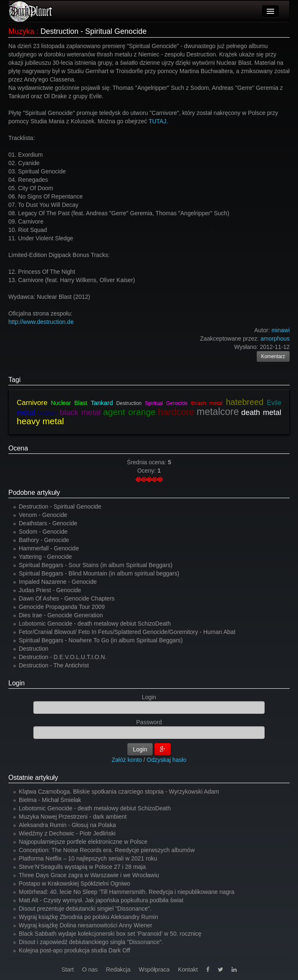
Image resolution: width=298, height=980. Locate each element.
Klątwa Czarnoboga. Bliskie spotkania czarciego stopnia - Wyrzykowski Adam (119, 792)
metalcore (218, 412)
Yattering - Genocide (45, 557)
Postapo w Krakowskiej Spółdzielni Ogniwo (74, 883)
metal (26, 412)
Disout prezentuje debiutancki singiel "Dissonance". (85, 909)
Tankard (102, 403)
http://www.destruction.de (41, 322)
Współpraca (154, 970)
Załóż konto (127, 760)
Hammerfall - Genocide (49, 548)
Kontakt (188, 970)
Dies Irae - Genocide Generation (61, 615)
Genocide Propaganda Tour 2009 (62, 607)
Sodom (48, 413)
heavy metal (40, 421)
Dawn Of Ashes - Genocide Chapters (67, 598)
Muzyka (21, 31)
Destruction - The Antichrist (54, 665)
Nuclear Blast (69, 403)
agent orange (129, 412)
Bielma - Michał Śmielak (50, 800)
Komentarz (273, 356)
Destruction (129, 403)
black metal (80, 412)
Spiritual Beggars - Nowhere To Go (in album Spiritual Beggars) (101, 640)
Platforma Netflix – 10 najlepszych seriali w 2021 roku (88, 858)
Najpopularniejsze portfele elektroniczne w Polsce (83, 842)
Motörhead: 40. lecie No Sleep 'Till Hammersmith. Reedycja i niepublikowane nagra (127, 892)
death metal (261, 412)
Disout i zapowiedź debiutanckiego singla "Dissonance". (91, 942)
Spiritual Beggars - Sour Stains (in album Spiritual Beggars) (96, 565)
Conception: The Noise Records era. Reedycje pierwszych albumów (107, 850)
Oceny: (147, 471)
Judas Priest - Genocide (50, 590)
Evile (274, 403)
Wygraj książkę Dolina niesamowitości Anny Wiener (86, 925)
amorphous (275, 339)
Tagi (14, 380)
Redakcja (118, 970)
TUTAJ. (157, 121)
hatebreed (245, 402)
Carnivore (32, 403)
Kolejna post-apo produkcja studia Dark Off (74, 950)
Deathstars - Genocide (48, 523)
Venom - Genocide (43, 515)
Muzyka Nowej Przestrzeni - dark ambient (73, 817)
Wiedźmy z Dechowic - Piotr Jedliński (67, 833)
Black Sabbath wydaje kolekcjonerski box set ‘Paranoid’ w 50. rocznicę (110, 934)
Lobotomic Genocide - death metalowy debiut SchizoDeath (95, 624)
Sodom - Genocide (43, 532)
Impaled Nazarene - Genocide (58, 582)
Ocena (18, 448)
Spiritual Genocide (166, 403)
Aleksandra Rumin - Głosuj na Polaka (67, 825)
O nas (90, 970)
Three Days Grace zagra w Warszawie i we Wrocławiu (89, 875)
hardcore (176, 412)
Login (16, 683)
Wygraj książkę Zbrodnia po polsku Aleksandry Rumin (88, 917)
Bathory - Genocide (44, 540)
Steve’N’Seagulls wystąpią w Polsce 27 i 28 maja (82, 867)
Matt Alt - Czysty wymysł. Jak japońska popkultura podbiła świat (101, 900)
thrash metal (207, 403)
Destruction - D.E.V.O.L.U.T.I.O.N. (63, 657)
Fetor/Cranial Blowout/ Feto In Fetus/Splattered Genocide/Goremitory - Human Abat (127, 632)
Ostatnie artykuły (33, 778)
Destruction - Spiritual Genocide (60, 507)
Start (68, 970)
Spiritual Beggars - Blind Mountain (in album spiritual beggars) (99, 573)
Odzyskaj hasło (167, 760)
